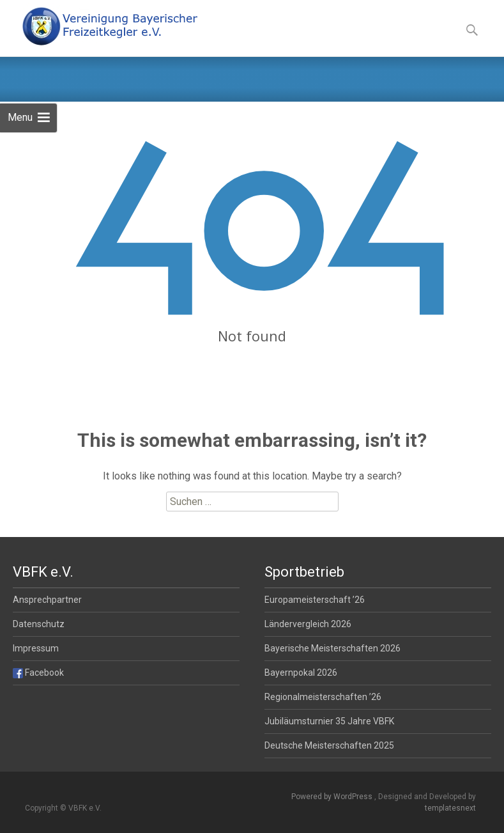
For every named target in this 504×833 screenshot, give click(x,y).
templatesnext (450, 808)
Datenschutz (39, 624)
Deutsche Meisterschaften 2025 (329, 745)
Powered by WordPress (333, 797)
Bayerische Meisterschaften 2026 (332, 648)
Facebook (38, 673)
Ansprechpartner (47, 600)
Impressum (36, 648)
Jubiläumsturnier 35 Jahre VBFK (329, 721)
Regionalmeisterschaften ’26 (323, 697)
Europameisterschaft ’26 (315, 600)
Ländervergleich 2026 (308, 624)
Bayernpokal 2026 (301, 673)
